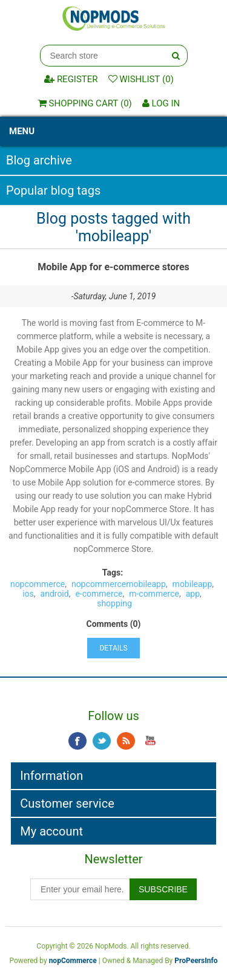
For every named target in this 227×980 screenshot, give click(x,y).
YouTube (150, 741)
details (113, 648)
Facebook (77, 741)
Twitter (102, 741)
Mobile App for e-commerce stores (113, 267)
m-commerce (154, 594)
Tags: (113, 573)
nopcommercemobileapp (119, 584)
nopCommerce (73, 961)
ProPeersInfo (196, 961)
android (55, 594)
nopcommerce (38, 584)
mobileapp (192, 584)
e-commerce (99, 594)
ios (28, 594)
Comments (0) (114, 624)
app (193, 594)
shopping (114, 603)
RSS (126, 741)
